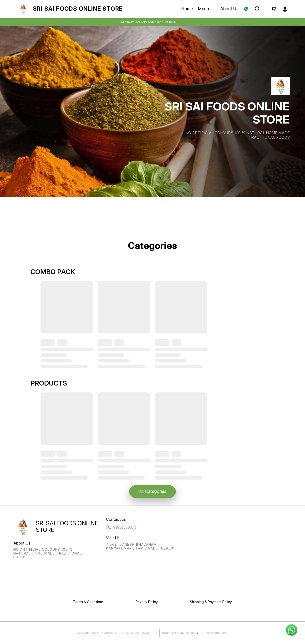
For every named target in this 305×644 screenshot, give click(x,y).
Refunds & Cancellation (178, 633)
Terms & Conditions (214, 633)
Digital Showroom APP (137, 633)
